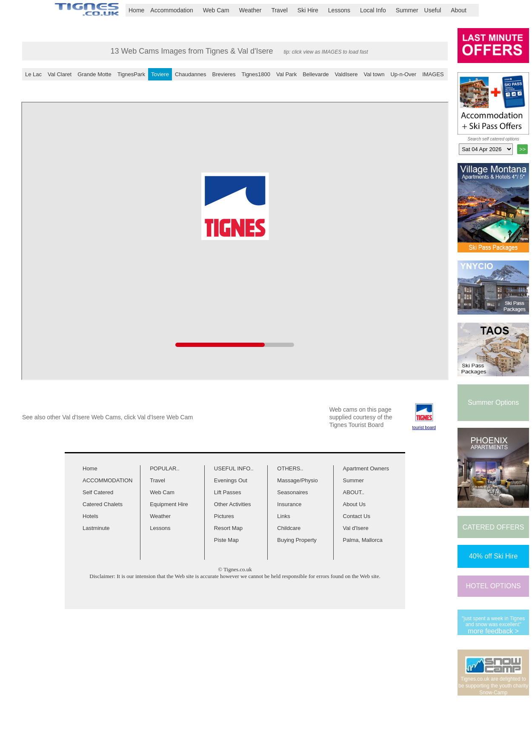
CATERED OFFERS (493, 527)
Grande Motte (94, 74)
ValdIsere (346, 74)
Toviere (160, 74)
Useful (436, 10)
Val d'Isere (356, 528)
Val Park (286, 74)
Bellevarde (316, 74)
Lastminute (96, 528)
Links (283, 516)
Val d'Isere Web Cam (165, 417)
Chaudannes (191, 74)
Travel (283, 10)
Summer (407, 10)
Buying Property (297, 540)
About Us (354, 504)
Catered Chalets (103, 504)
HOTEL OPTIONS (493, 586)
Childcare (289, 528)
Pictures (224, 516)
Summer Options (493, 402)
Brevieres (224, 74)
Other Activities (233, 504)
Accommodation (175, 10)
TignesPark (131, 74)
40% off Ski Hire (493, 556)
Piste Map (226, 540)
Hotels (90, 516)
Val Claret (60, 74)
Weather (254, 10)
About (462, 10)
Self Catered (98, 492)
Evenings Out (231, 480)
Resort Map (228, 528)
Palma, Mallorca (363, 540)
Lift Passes (228, 492)
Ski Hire (311, 10)
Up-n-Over (403, 74)
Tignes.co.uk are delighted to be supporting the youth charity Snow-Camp (493, 686)
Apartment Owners (366, 468)
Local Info (376, 10)
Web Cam (220, 10)
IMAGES (433, 74)
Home (136, 10)
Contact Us (357, 516)
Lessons (343, 10)
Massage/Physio (297, 480)
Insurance (289, 504)
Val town (374, 74)
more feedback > (493, 631)
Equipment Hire (169, 504)
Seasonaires (292, 492)
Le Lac (33, 74)
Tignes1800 (256, 74)
